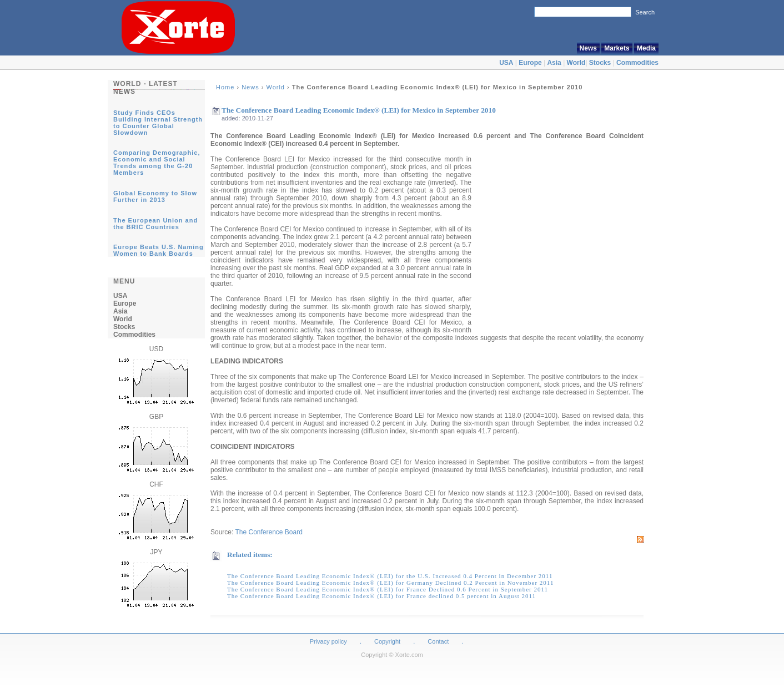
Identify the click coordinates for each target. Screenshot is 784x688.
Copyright (387, 641)
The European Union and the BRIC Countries (155, 224)
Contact (438, 641)
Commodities (637, 63)
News (588, 48)
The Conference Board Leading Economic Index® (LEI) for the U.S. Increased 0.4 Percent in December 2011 (390, 576)
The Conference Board (268, 532)
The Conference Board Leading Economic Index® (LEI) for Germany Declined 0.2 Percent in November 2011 (390, 583)
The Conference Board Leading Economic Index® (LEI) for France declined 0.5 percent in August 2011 (381, 596)
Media (646, 48)
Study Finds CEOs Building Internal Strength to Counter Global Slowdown (158, 123)
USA (506, 63)
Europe (530, 63)
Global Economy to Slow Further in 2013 (155, 196)
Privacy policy (328, 641)
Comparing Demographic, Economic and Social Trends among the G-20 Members (157, 163)
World (576, 63)
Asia (554, 63)
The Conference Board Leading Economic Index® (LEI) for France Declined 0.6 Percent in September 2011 (388, 589)
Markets (617, 48)
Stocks (600, 63)
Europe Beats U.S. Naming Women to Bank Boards (159, 250)
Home (225, 87)
